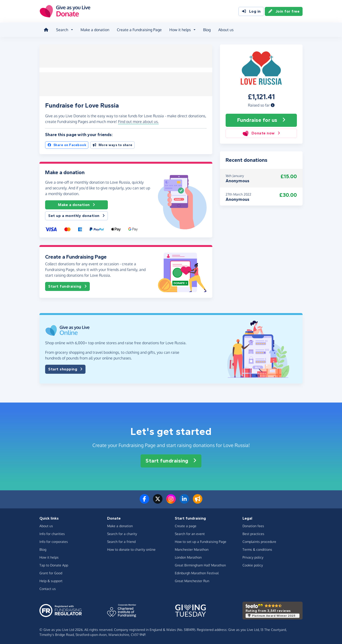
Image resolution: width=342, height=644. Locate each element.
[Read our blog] (198, 501)
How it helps (49, 557)
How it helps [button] (180, 29)
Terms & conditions (257, 549)
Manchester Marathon (192, 549)
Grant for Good (51, 572)
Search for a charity (122, 533)
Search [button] (62, 29)
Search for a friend (121, 541)
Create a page (186, 525)
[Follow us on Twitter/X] (158, 501)
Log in (251, 11)
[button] (273, 104)
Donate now (261, 133)
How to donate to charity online (131, 549)
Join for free (284, 11)
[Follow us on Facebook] (144, 501)
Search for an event (190, 533)
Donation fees (253, 525)
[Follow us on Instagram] (171, 501)
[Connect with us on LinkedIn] (184, 501)
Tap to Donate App (54, 564)
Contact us (48, 588)
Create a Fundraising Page (139, 29)
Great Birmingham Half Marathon (200, 564)
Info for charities (52, 533)
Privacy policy (253, 557)
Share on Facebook (67, 144)
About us (225, 29)
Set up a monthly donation (76, 215)
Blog (206, 29)
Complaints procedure (259, 541)
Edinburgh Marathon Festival (197, 572)
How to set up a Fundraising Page (201, 541)
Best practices (253, 533)
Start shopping (65, 369)
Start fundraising (67, 286)
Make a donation (94, 29)
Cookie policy (253, 564)
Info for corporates (54, 541)
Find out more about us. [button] (138, 121)
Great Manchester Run (192, 580)
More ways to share (112, 144)
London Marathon (188, 557)
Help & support (51, 580)
